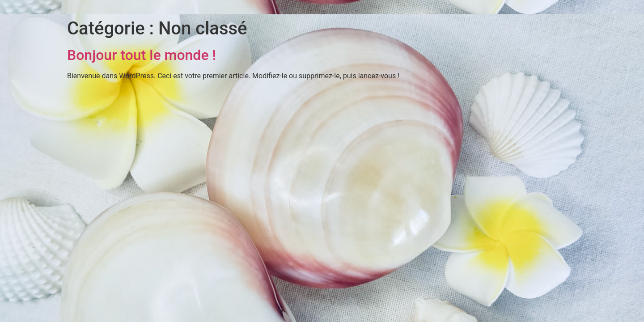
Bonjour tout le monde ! (142, 55)
